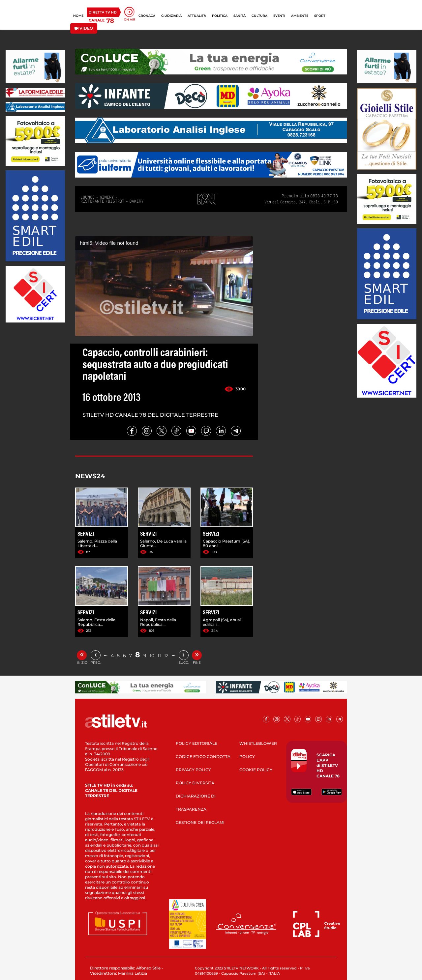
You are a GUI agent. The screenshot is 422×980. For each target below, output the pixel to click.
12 (166, 656)
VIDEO (84, 28)
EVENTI (279, 16)
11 (159, 656)
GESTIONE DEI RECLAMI (200, 822)
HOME (78, 16)
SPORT (320, 16)
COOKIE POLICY (256, 770)
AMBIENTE (300, 16)
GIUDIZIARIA (171, 16)
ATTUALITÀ (197, 16)
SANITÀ (240, 16)
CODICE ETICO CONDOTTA (203, 756)
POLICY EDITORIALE (196, 743)
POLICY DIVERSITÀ (195, 783)
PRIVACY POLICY (193, 770)
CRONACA (147, 16)
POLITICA (220, 16)
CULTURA (259, 16)
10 (152, 656)
